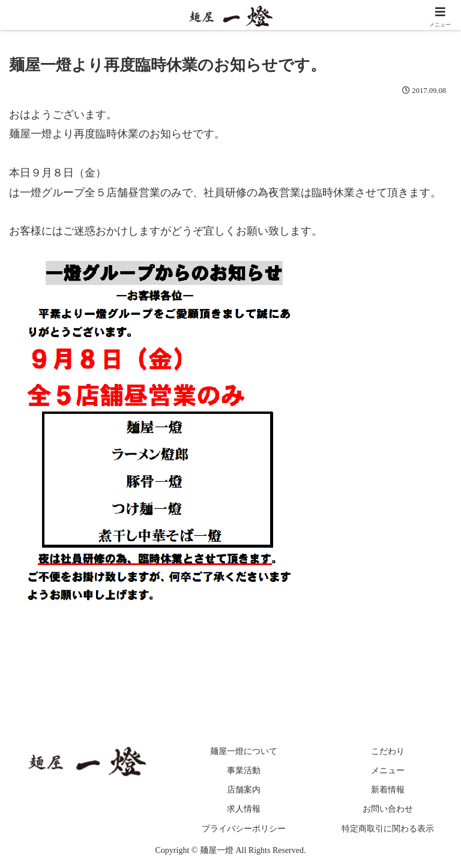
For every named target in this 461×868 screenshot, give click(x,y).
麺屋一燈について (244, 752)
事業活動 (244, 771)
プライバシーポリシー (244, 829)
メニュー (388, 771)
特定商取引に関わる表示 (388, 829)
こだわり (388, 752)
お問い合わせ (388, 810)
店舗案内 (244, 790)
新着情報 (388, 790)
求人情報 (244, 810)
